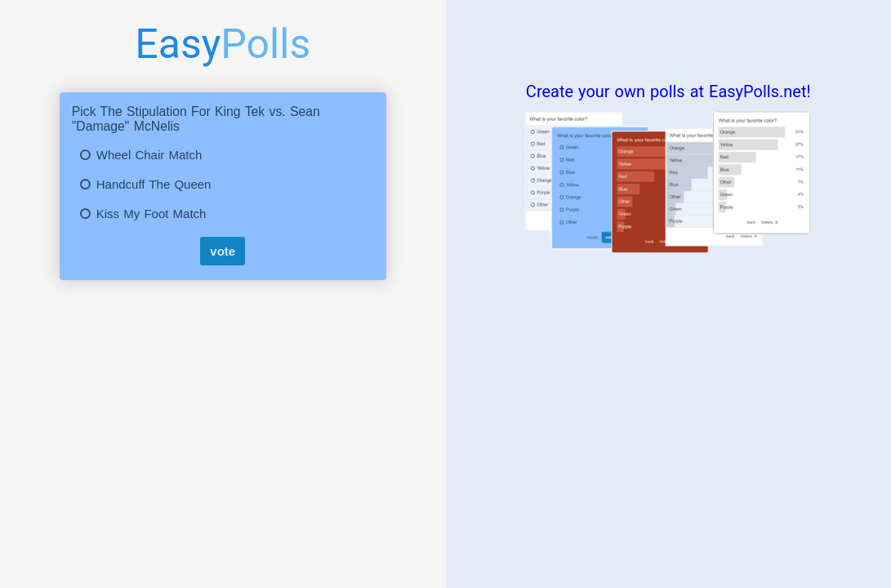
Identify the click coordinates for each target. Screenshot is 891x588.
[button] (223, 155)
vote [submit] (223, 251)
